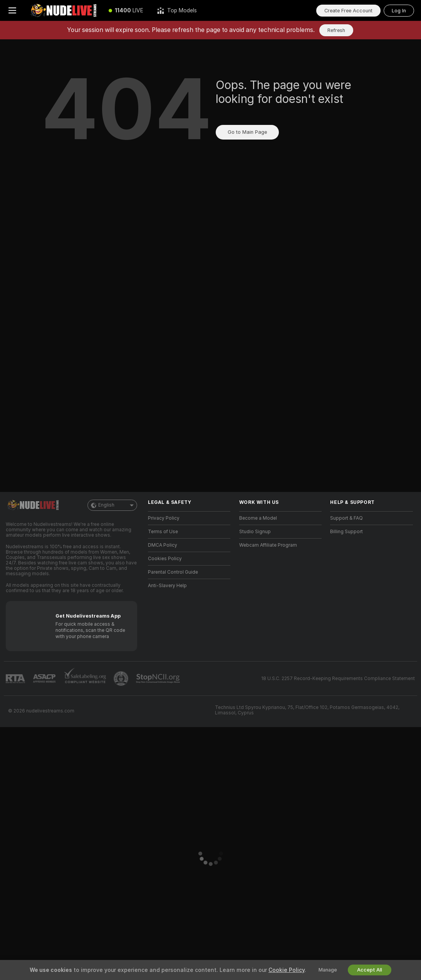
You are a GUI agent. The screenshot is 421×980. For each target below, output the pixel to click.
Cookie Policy (287, 970)
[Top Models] (177, 10)
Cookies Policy (165, 559)
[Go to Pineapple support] (122, 679)
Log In (399, 11)
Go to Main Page (247, 132)
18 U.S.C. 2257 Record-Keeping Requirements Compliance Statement (338, 679)
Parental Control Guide (173, 572)
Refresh (336, 30)
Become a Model (258, 518)
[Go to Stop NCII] (159, 679)
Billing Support (346, 532)
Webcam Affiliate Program (268, 545)
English (112, 505)
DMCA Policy (163, 545)
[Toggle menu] (12, 10)
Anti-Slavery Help (167, 586)
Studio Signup (255, 532)
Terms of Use (163, 532)
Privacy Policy (164, 518)
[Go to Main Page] (63, 10)
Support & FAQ (346, 518)
